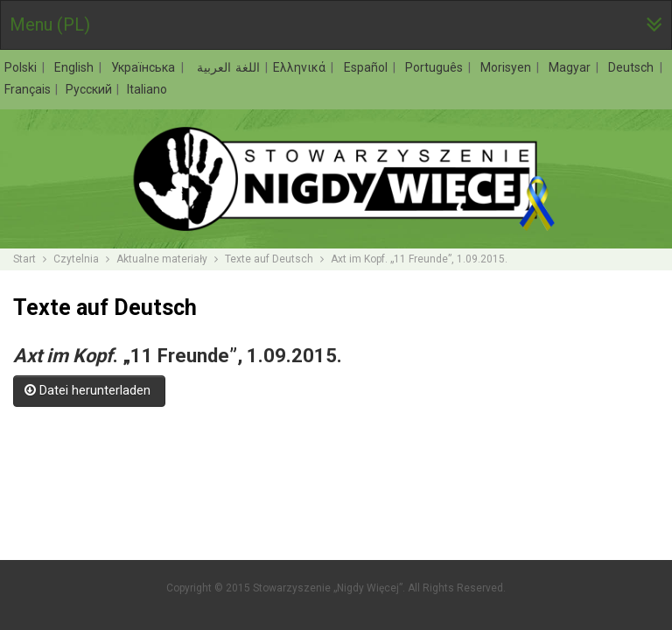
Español (368, 67)
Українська (145, 67)
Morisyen (508, 67)
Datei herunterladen (89, 390)
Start (24, 259)
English (76, 67)
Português (436, 67)
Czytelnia (76, 259)
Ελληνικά (301, 67)
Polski (23, 67)
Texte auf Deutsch (269, 259)
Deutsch (633, 67)
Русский (90, 89)
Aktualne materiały (162, 259)
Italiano (147, 89)
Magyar (572, 67)
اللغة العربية (227, 67)
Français (29, 89)
